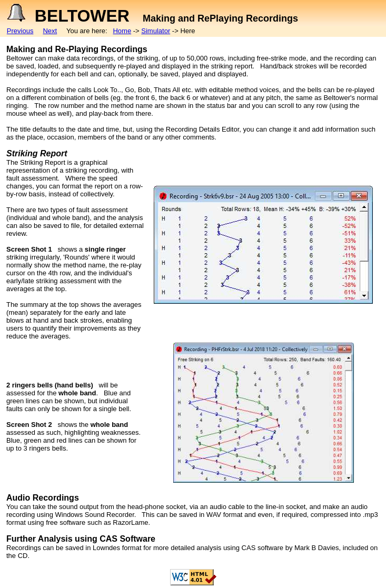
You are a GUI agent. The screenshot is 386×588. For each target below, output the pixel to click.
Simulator (156, 31)
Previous (20, 31)
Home (122, 31)
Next (50, 31)
